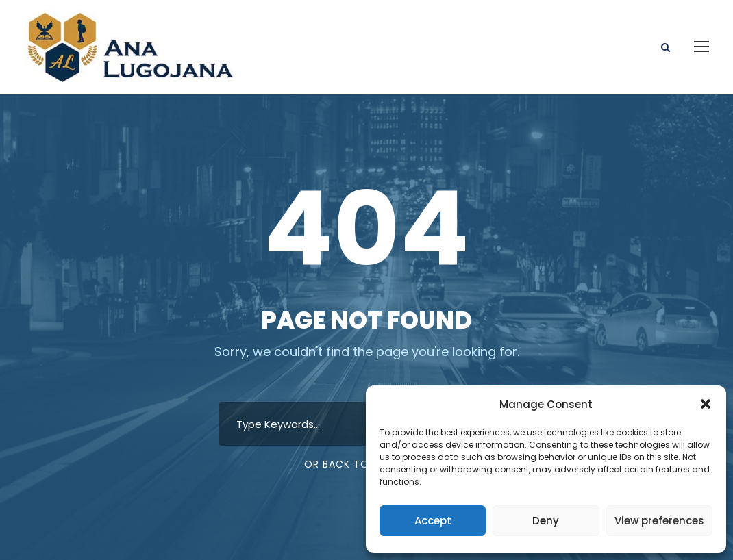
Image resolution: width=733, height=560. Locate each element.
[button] (706, 404)
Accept (433, 521)
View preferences (659, 521)
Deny (546, 521)
